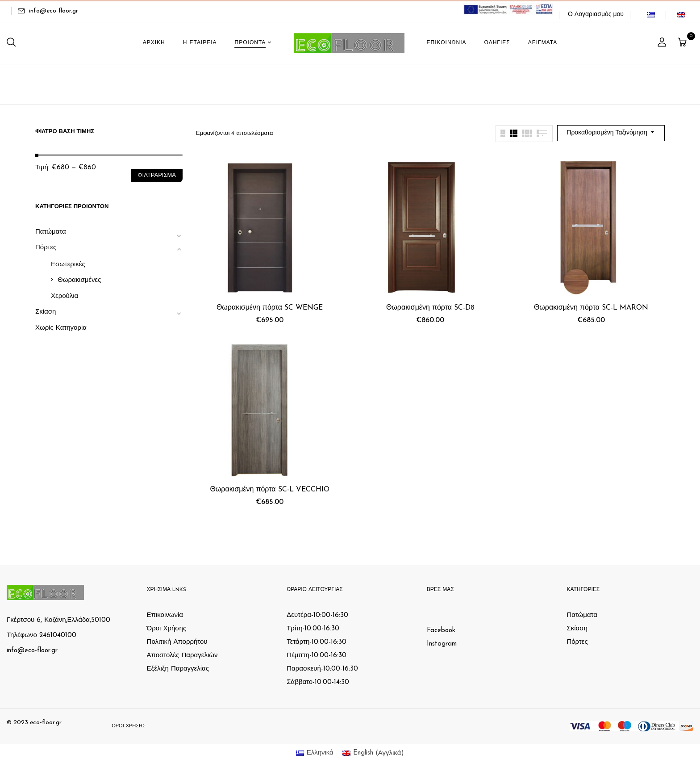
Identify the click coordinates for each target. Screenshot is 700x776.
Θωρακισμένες (79, 280)
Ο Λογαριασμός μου (596, 15)
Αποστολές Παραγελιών (182, 656)
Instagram (442, 644)
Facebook (441, 631)
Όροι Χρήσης (167, 629)
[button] (683, 43)
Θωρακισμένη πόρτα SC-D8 (430, 308)
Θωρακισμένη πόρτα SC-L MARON (591, 308)
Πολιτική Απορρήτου (177, 642)
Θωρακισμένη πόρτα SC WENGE (270, 308)
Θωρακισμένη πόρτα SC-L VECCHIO (269, 490)
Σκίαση (46, 312)
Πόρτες (46, 248)
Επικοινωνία (165, 615)
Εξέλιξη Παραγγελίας (178, 669)
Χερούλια (65, 296)
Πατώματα (51, 232)
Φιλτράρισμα (157, 175)
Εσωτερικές (68, 265)
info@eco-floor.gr (54, 11)
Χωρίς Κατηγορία (61, 328)
